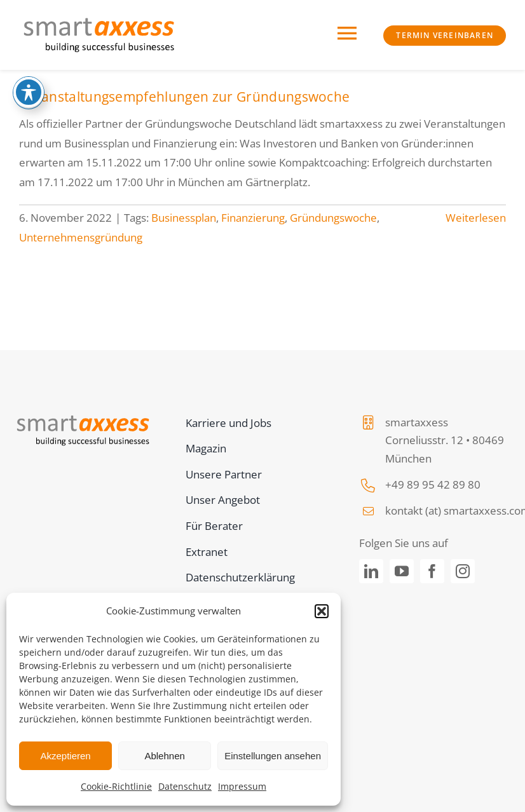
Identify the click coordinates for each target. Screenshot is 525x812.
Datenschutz (185, 786)
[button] (322, 611)
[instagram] (463, 571)
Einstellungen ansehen (273, 756)
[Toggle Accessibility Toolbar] (29, 92)
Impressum (242, 786)
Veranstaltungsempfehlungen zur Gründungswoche (184, 96)
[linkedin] (371, 571)
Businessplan (184, 218)
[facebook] (432, 571)
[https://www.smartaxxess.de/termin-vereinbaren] (445, 36)
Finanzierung (253, 218)
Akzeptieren (65, 756)
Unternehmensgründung (81, 237)
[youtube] (402, 571)
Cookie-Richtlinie (116, 786)
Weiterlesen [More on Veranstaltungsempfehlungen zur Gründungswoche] (476, 218)
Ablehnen (164, 756)
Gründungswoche (333, 218)
